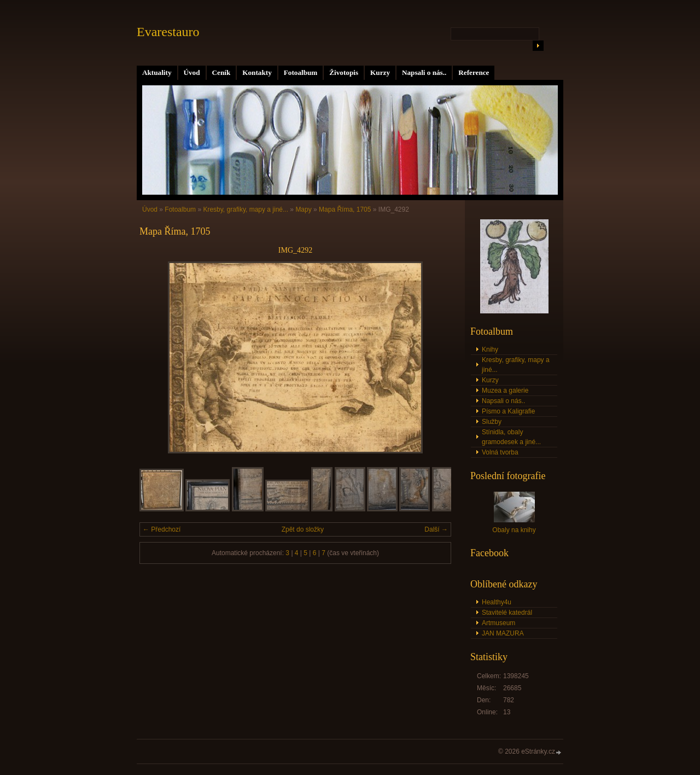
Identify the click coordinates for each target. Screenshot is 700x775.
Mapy (303, 209)
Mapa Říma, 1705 (345, 209)
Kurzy (380, 72)
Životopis (344, 72)
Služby (492, 422)
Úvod (192, 72)
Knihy (490, 349)
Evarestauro (168, 32)
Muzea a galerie (505, 391)
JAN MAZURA (503, 633)
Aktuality (157, 72)
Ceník (221, 72)
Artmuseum (498, 623)
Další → (436, 529)
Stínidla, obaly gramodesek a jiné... (511, 437)
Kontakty (257, 72)
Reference (474, 72)
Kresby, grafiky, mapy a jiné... (246, 209)
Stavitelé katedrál (507, 613)
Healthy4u (497, 602)
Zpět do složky (303, 529)
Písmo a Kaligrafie (508, 411)
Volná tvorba (500, 452)
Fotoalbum (301, 72)
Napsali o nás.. (424, 72)
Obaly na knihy (514, 530)
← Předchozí (162, 529)
